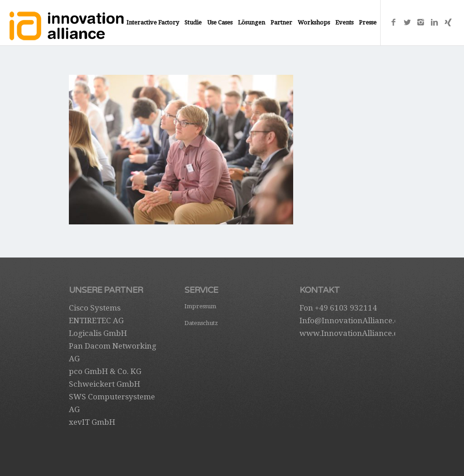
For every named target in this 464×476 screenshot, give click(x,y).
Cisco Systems (95, 308)
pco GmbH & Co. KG (105, 371)
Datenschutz (201, 323)
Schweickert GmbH (104, 384)
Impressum (200, 306)
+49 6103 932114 (346, 308)
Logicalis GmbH (98, 333)
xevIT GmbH (92, 422)
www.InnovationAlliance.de (351, 333)
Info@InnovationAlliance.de (351, 321)
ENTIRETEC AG (96, 321)
